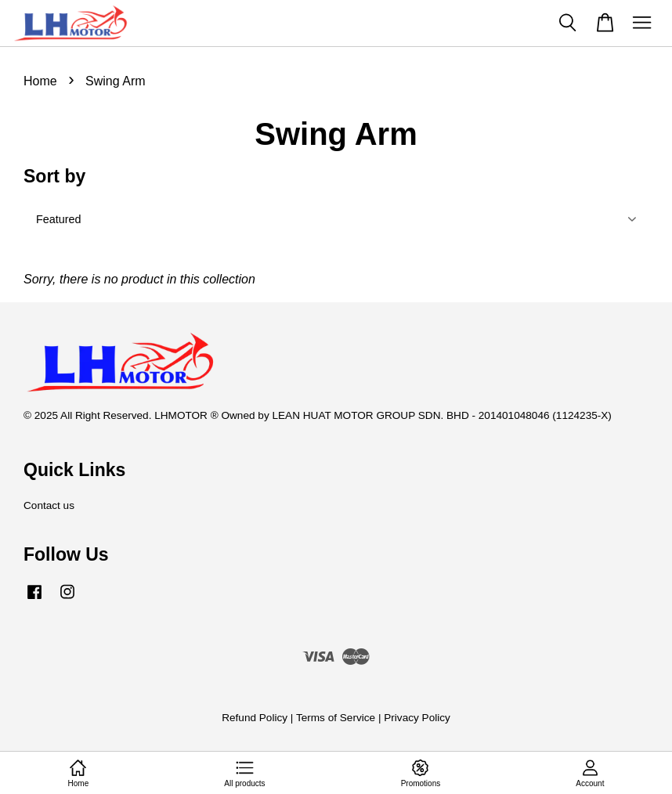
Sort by (54, 176)
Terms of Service (336, 718)
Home (40, 81)
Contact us (49, 505)
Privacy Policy (417, 718)
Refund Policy (255, 718)
